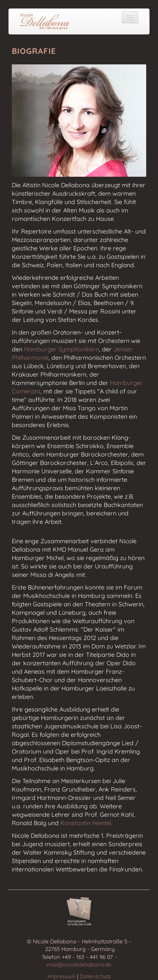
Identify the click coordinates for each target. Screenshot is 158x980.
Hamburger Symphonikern (62, 349)
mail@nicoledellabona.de (79, 964)
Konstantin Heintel (86, 823)
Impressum (62, 976)
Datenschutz (95, 976)
